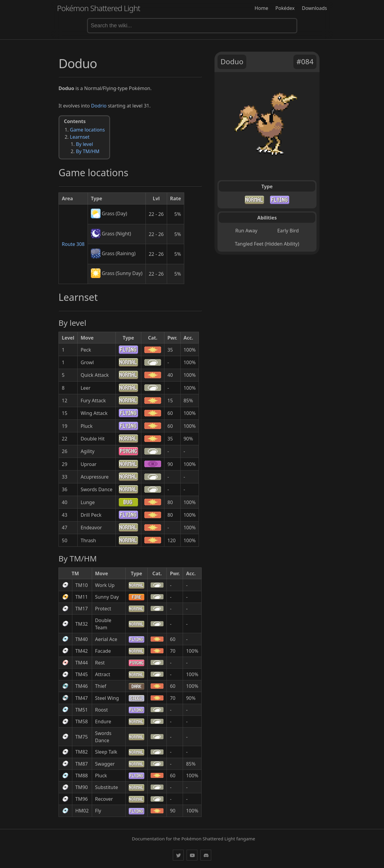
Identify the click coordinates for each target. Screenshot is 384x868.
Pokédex (285, 8)
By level (84, 144)
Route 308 (73, 244)
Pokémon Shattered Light (99, 8)
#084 (305, 61)
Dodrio (99, 106)
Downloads (314, 8)
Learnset (80, 137)
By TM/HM (88, 151)
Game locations (87, 130)
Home (261, 8)
